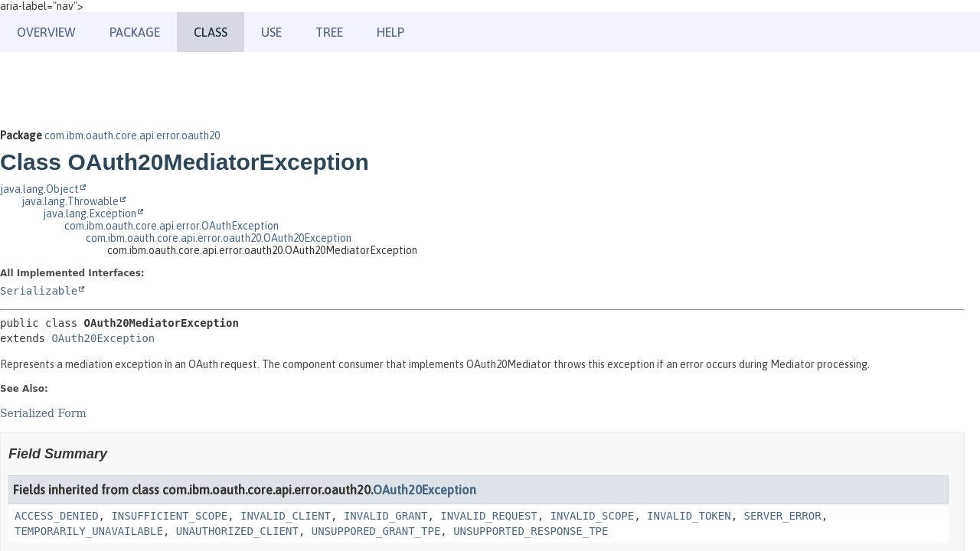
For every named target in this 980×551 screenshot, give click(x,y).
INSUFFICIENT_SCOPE (169, 516)
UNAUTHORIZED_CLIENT (237, 531)
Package (135, 32)
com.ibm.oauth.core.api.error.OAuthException (171, 226)
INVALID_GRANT (386, 516)
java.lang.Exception (90, 214)
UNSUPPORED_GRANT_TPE (376, 531)
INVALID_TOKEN (689, 516)
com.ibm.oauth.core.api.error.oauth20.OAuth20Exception (219, 238)
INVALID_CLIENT (286, 516)
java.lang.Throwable (70, 201)
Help (390, 32)
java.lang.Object (39, 189)
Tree (329, 32)
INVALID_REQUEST (488, 516)
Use (271, 32)
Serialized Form (43, 413)
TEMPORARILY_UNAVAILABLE (89, 531)
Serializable (39, 291)
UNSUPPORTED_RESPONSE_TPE (531, 531)
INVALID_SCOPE (593, 516)
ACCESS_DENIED (57, 516)
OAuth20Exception (103, 338)
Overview (46, 32)
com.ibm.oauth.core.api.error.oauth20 (132, 135)
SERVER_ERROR (783, 516)
